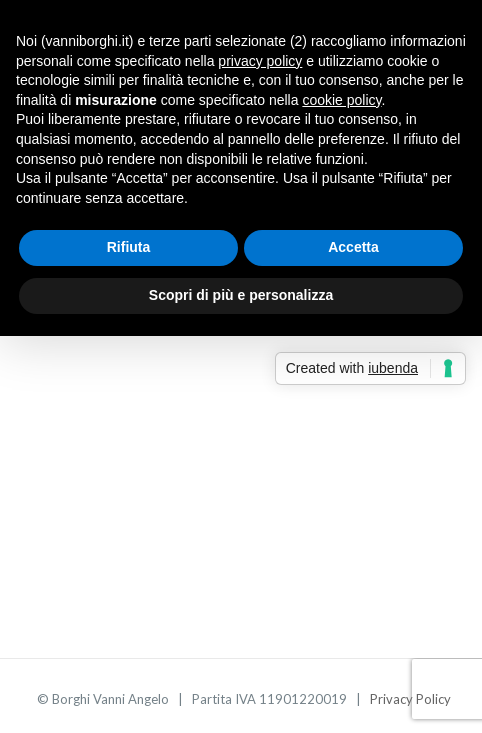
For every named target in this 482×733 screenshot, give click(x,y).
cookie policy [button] (341, 100)
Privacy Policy (410, 699)
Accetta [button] (353, 247)
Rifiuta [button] (129, 247)
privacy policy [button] (260, 61)
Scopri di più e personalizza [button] (241, 295)
